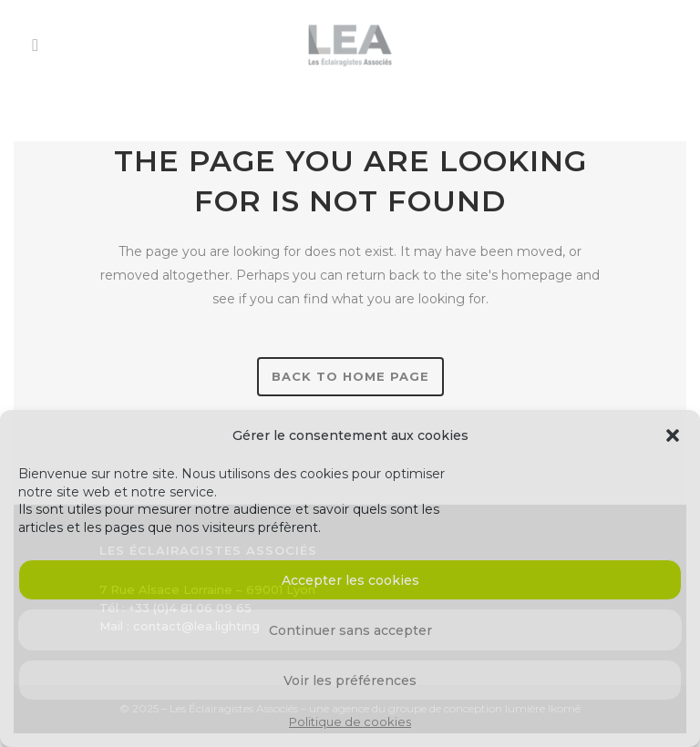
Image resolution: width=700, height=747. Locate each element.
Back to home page (350, 376)
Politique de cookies (350, 721)
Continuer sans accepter (350, 630)
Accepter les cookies (350, 580)
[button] (673, 435)
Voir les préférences (350, 680)
